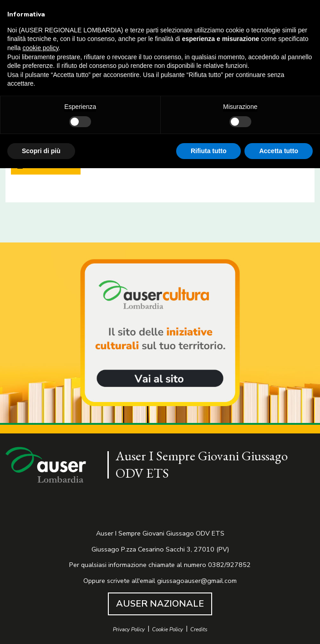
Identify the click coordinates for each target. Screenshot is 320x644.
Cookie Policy (168, 630)
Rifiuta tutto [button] (209, 151)
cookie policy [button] (40, 48)
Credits (199, 630)
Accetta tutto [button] (279, 151)
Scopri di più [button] (41, 151)
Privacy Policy (129, 630)
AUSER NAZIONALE (160, 604)
